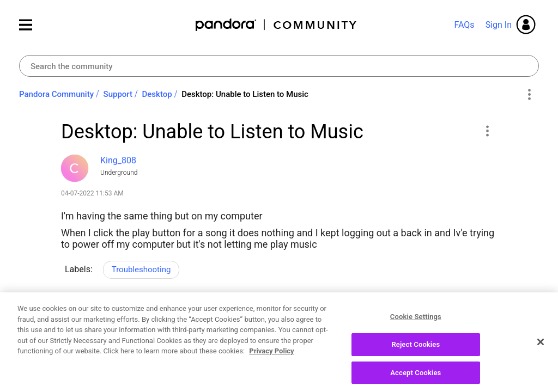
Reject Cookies (416, 354)
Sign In (499, 25)
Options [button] (529, 95)
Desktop (157, 94)
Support (118, 94)
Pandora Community (277, 25)
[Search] (279, 66)
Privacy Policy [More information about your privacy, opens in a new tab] (271, 361)
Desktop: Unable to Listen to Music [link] (245, 94)
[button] (487, 131)
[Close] (541, 352)
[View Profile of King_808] (118, 160)
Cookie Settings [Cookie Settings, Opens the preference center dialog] (416, 326)
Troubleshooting (141, 269)
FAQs (464, 25)
